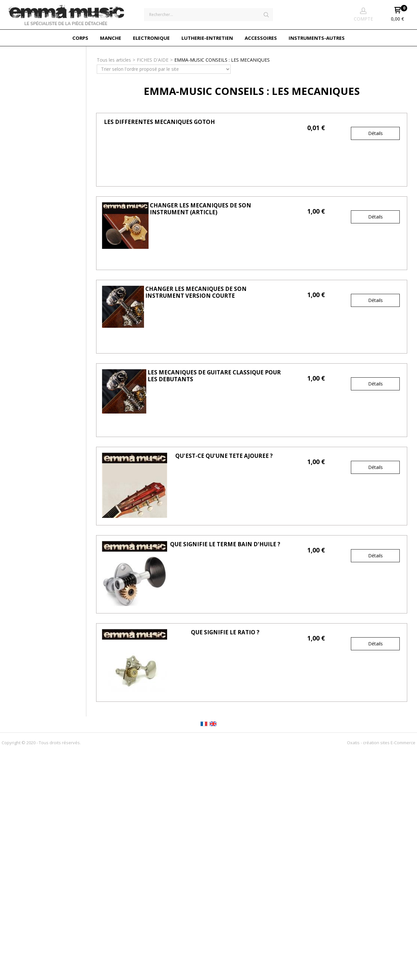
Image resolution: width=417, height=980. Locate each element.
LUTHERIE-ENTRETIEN (207, 38)
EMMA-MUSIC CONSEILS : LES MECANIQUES (222, 60)
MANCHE (111, 38)
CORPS (80, 38)
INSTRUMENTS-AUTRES (317, 38)
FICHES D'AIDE (153, 60)
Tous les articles (114, 60)
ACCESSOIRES (261, 38)
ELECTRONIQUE (151, 38)
